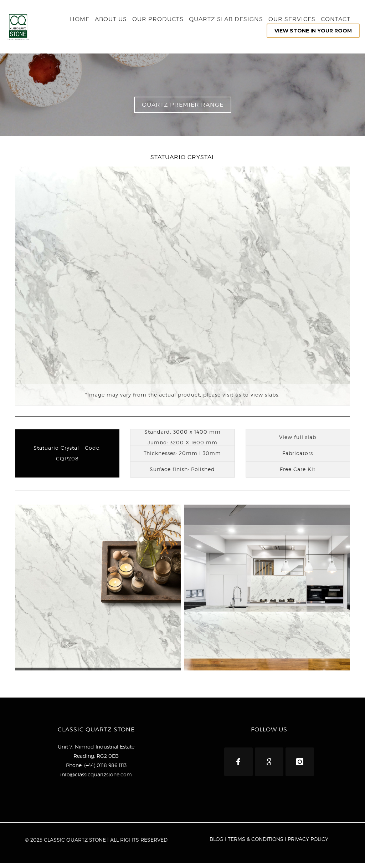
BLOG (217, 844)
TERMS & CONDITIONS (256, 844)
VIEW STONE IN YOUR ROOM (313, 31)
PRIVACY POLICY (308, 844)
